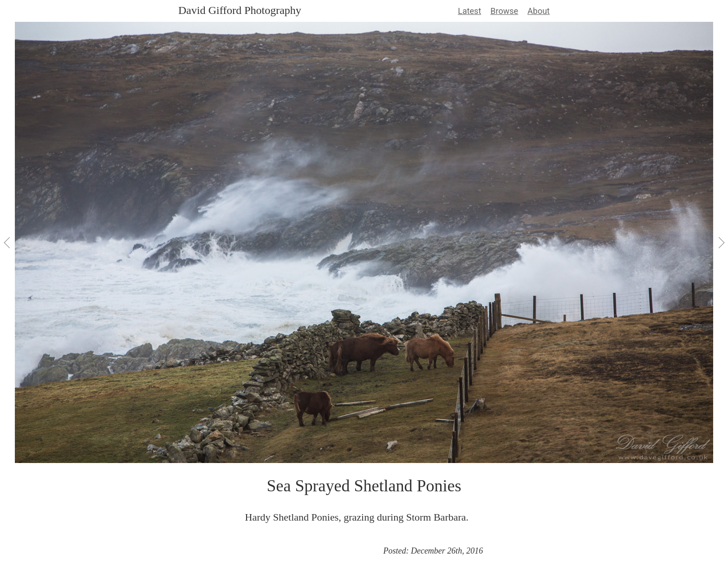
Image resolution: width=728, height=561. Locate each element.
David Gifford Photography (240, 10)
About (539, 11)
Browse (504, 11)
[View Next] (721, 242)
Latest (469, 11)
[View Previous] (7, 242)
